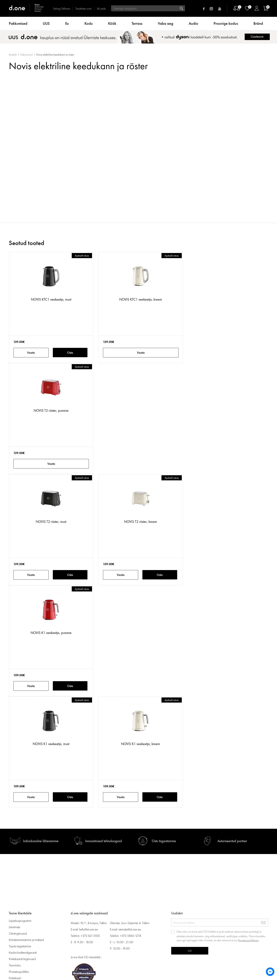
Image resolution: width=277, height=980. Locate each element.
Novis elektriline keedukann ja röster (55, 55)
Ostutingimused (18, 933)
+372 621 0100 (90, 936)
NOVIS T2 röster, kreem (141, 522)
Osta (70, 353)
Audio (193, 23)
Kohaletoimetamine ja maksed (26, 940)
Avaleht (13, 55)
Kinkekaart (15, 978)
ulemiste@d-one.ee (130, 929)
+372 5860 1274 (131, 936)
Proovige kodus (226, 23)
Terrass (137, 23)
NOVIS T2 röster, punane (51, 410)
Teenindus (15, 965)
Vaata (31, 353)
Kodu (89, 23)
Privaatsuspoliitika (19, 972)
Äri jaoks (101, 9)
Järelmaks (14, 927)
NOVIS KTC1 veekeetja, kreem (141, 299)
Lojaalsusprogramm (20, 921)
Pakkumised (18, 23)
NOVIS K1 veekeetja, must (51, 744)
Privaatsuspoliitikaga (248, 940)
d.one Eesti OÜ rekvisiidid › (86, 957)
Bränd (258, 23)
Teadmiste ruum (83, 9)
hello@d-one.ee (89, 929)
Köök (112, 23)
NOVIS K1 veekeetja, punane (51, 633)
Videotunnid (26, 55)
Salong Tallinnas (61, 9)
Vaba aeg (166, 23)
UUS (46, 23)
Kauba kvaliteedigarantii (23, 952)
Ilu (67, 23)
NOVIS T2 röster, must (51, 522)
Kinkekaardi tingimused (22, 959)
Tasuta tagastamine (20, 946)
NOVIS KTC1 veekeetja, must (51, 299)
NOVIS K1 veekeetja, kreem (141, 744)
